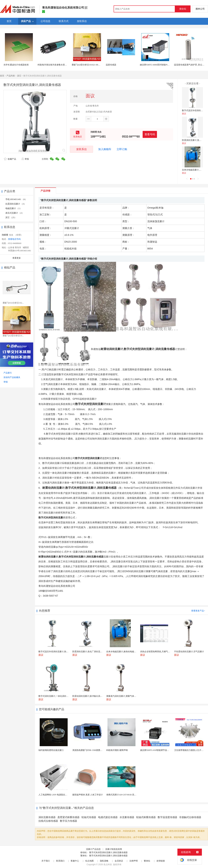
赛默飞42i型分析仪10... (13, 336)
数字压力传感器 (69, 821)
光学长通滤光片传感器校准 (16, 65)
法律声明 (134, 861)
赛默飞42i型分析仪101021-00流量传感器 (90, 65)
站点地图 (89, 861)
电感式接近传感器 (108, 817)
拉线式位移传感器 (48, 821)
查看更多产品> (198, 611)
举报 (25, 159)
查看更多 (17, 258)
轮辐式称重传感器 (146, 817)
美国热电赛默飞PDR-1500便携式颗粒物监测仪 (94, 750)
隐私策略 (104, 861)
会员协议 (119, 861)
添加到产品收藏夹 (12, 377)
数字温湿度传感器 (167, 817)
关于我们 (46, 861)
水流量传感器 (127, 817)
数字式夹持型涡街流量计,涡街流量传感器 (108, 852)
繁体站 (147, 861)
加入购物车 (105, 149)
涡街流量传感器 (47, 817)
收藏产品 (10, 159)
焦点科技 (108, 865)
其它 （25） (11, 217)
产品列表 (11, 76)
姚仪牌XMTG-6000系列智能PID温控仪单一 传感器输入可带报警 (169, 65)
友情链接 (161, 861)
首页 (2, 76)
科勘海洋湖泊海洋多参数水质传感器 (54, 65)
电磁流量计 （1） (14, 208)
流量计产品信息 (93, 849)
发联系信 (81, 149)
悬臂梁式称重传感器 (69, 817)
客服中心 (75, 861)
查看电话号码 (14, 239)
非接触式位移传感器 (190, 817)
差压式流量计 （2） (15, 213)
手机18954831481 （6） (16, 199)
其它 (19, 76)
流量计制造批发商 (114, 849)
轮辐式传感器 (89, 817)
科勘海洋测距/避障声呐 (117, 750)
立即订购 (122, 149)
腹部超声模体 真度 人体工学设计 (88, 795)
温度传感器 (111, 65)
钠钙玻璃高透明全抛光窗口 (51, 750)
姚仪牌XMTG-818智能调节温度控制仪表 (159, 750)
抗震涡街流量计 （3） (16, 204)
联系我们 (60, 861)
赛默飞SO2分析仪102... (13, 303)
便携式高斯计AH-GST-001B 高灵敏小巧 (124, 795)
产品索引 (8, 373)
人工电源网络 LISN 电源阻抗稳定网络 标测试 (59, 795)
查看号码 (150, 134)
